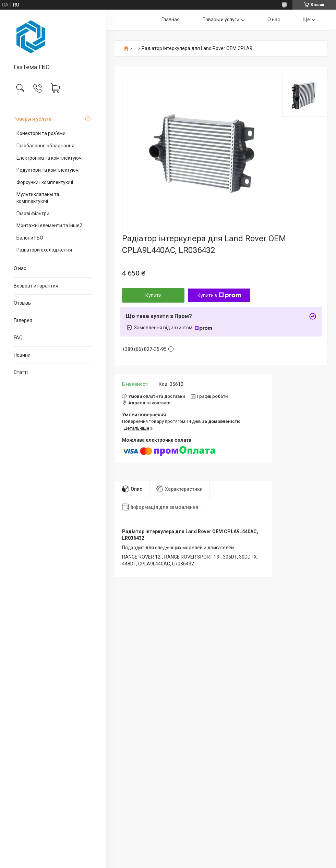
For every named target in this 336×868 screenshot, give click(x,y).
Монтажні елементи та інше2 (49, 225)
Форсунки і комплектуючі (45, 182)
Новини (22, 355)
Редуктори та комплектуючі (48, 170)
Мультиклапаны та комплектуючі (38, 198)
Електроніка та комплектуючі (50, 158)
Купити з (219, 295)
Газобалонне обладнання (45, 146)
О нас (20, 268)
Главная (171, 20)
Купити (153, 295)
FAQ (18, 338)
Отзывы (23, 303)
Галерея (23, 320)
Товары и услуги (33, 119)
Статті (21, 372)
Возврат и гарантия (36, 286)
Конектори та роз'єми (41, 133)
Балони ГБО (30, 238)
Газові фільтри (33, 213)
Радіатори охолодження (44, 250)
